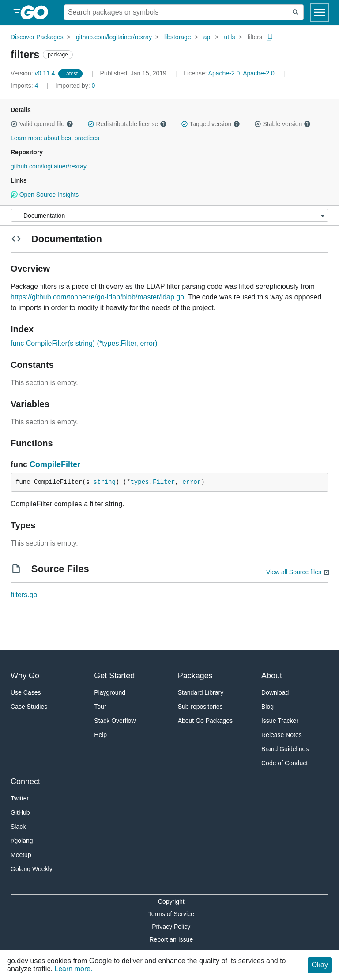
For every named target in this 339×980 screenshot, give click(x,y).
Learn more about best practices (55, 138)
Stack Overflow (115, 721)
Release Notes (282, 735)
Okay (320, 965)
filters (255, 37)
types (139, 482)
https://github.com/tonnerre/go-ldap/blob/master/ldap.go (97, 297)
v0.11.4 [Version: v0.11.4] (34, 73)
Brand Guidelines (285, 749)
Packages (195, 676)
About (272, 676)
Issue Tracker (280, 721)
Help (100, 735)
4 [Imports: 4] (25, 86)
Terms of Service (171, 914)
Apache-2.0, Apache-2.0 (241, 73)
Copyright (171, 901)
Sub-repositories (200, 707)
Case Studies (29, 707)
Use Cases (26, 692)
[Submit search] (296, 12)
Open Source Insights (45, 195)
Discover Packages (37, 37)
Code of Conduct (284, 763)
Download (275, 692)
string (104, 482)
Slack (18, 827)
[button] (14, 124)
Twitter (20, 798)
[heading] (37, 12)
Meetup (21, 855)
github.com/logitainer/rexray (114, 37)
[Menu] (169, 215)
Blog (267, 707)
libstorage (178, 37)
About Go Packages (205, 721)
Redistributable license (127, 124)
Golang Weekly (32, 869)
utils (230, 37)
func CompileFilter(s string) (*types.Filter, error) (84, 343)
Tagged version (211, 124)
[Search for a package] (176, 12)
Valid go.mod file (42, 124)
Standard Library (201, 692)
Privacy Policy (171, 927)
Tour (100, 707)
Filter (164, 482)
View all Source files (294, 572)
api (208, 37)
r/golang (22, 841)
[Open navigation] (320, 12)
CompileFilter (55, 464)
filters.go (24, 595)
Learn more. (73, 969)
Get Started (114, 676)
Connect (25, 782)
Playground (110, 692)
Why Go (25, 676)
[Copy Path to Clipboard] (270, 37)
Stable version (282, 124)
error (192, 482)
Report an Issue (171, 939)
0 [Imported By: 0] (75, 86)
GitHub (20, 812)
